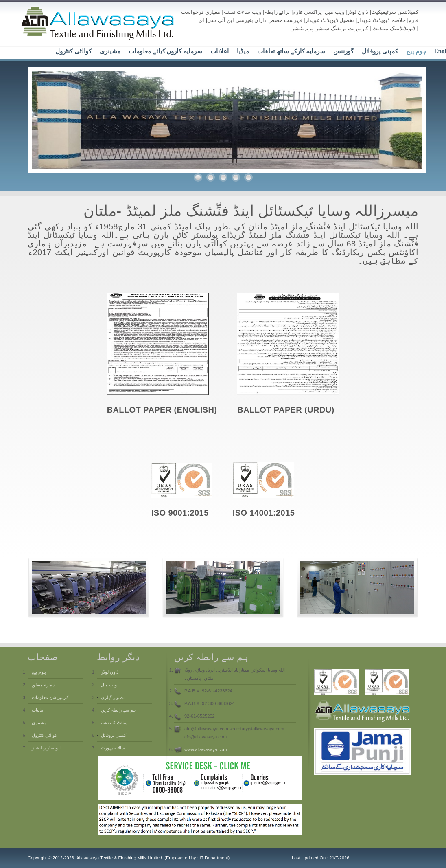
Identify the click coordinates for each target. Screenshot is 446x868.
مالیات (37, 710)
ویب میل (334, 12)
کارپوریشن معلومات (50, 697)
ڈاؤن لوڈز (110, 672)
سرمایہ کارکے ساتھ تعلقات (291, 51)
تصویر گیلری (113, 697)
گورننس (343, 51)
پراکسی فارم (307, 12)
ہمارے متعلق (43, 685)
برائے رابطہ (277, 12)
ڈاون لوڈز (358, 12)
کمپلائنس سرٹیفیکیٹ (395, 12)
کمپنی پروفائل (380, 51)
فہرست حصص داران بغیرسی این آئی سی (255, 20)
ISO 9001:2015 (180, 513)
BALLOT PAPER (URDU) (286, 410)
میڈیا (243, 51)
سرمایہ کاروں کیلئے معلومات (165, 51)
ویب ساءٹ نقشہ (242, 12)
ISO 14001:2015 (264, 513)
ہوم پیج (416, 51)
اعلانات (220, 51)
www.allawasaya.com (206, 749)
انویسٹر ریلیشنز (46, 748)
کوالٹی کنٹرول (73, 51)
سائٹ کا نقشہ (114, 723)
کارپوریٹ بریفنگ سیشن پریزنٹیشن (329, 28)
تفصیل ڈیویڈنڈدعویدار (330, 20)
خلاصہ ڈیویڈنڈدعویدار (381, 20)
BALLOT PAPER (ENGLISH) (162, 410)
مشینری (110, 51)
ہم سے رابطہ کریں (118, 710)
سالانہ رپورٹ (113, 748)
